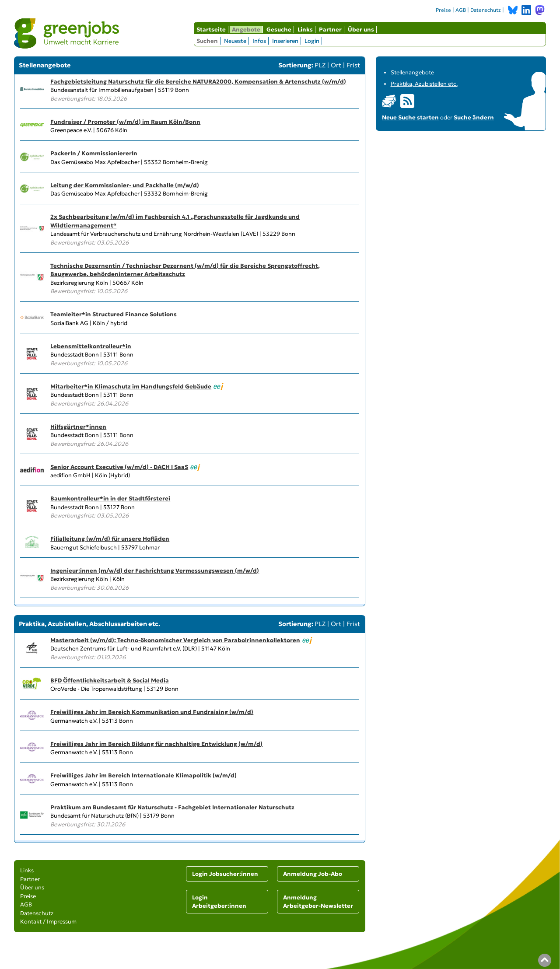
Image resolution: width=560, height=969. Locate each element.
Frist (353, 65)
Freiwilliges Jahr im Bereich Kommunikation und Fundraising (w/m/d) (152, 712)
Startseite (211, 30)
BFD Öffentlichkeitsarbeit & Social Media (110, 680)
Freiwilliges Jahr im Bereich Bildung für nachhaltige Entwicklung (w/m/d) (156, 744)
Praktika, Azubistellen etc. (424, 84)
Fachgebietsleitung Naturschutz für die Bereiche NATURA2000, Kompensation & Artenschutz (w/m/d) (198, 82)
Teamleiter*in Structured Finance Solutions (114, 314)
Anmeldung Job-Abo (313, 874)
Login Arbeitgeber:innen (219, 902)
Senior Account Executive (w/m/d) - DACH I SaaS (119, 467)
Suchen (207, 41)
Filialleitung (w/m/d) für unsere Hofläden (110, 539)
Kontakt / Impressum (48, 922)
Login (312, 41)
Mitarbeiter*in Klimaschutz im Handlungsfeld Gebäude (131, 387)
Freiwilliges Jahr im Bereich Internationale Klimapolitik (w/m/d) (143, 775)
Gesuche (279, 30)
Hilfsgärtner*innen (78, 427)
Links (305, 30)
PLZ (320, 65)
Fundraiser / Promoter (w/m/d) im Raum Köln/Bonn (125, 122)
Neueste (235, 41)
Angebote (246, 30)
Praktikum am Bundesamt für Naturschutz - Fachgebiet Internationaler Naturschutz (172, 807)
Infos (259, 41)
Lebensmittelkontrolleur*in (91, 346)
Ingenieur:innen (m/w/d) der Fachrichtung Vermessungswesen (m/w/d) (155, 571)
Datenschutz (486, 10)
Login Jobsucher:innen (225, 874)
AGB (461, 10)
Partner (330, 30)
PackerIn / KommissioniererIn (94, 153)
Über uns (361, 30)
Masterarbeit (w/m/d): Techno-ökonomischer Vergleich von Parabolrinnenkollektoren (175, 640)
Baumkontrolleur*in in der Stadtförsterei (110, 498)
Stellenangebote (412, 72)
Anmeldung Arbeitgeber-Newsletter (318, 902)
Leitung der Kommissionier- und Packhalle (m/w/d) (125, 185)
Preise (443, 10)
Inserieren (285, 41)
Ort (336, 65)
